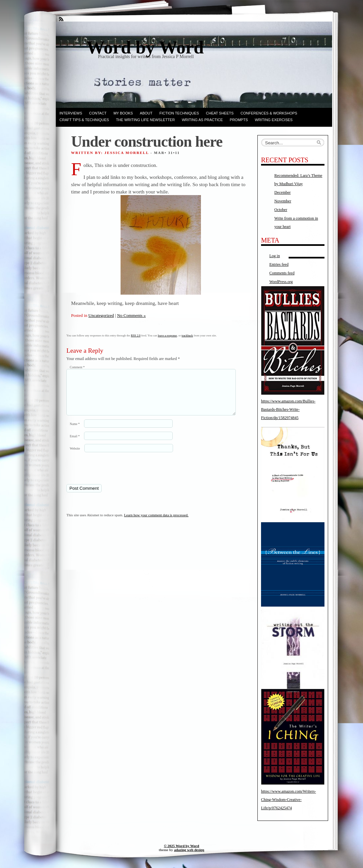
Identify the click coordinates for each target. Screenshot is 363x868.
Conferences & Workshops (269, 113)
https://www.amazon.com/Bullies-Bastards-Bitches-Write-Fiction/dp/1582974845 (288, 409)
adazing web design (189, 850)
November (283, 201)
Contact (98, 113)
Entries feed (279, 264)
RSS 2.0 (136, 335)
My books (123, 113)
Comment (77, 367)
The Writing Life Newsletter (145, 120)
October (281, 210)
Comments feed (282, 273)
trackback (187, 335)
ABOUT (146, 113)
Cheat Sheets (220, 113)
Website (75, 456)
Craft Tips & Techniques (84, 120)
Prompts (239, 120)
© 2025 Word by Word (181, 846)
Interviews (71, 113)
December (282, 192)
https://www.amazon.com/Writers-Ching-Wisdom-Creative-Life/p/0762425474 (288, 800)
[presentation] (112, 476)
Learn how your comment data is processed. (156, 523)
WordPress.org (281, 282)
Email (75, 444)
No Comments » (131, 315)
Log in (275, 256)
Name (75, 432)
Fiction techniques (179, 113)
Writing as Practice (202, 120)
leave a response (167, 335)
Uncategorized (101, 315)
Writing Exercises (274, 120)
